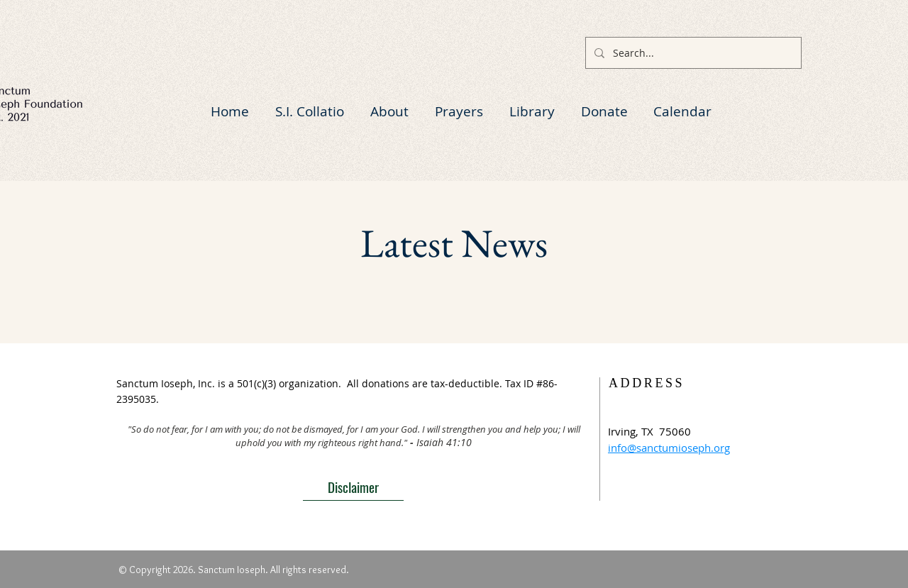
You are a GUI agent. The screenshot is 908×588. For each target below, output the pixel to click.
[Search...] (692, 53)
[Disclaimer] (353, 487)
